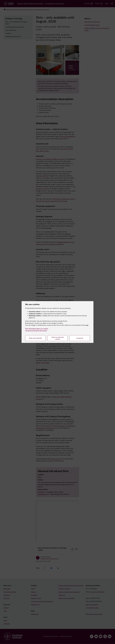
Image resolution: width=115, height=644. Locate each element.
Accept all (80, 338)
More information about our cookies (37, 329)
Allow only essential (35, 338)
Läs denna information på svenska (36, 331)
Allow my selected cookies (58, 338)
